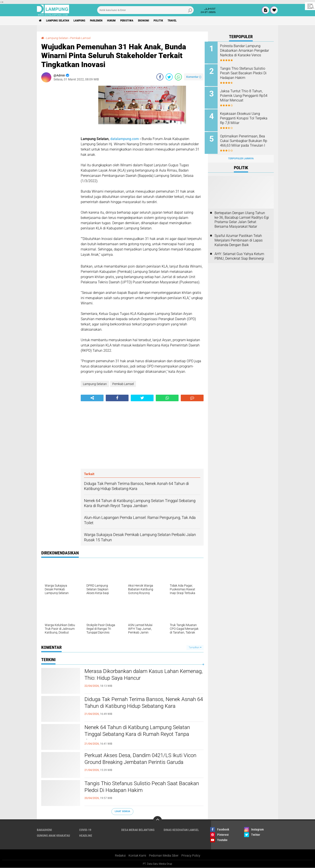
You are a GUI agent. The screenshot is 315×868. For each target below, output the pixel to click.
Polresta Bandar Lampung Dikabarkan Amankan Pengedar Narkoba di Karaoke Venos (246, 53)
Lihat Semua (122, 811)
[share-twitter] (169, 77)
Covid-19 (85, 830)
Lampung (84, 21)
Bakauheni (44, 830)
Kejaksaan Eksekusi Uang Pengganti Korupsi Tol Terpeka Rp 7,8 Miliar (243, 117)
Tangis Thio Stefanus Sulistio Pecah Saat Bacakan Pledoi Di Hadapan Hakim (135, 787)
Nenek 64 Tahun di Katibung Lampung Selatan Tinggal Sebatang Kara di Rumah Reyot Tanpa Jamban (141, 735)
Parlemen (102, 21)
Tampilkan (195, 647)
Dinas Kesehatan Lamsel (181, 830)
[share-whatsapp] (178, 77)
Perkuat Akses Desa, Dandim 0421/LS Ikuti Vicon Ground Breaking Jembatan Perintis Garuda (137, 763)
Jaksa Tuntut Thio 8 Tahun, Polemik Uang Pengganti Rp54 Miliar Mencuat (245, 95)
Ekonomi (155, 21)
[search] (145, 10)
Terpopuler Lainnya (241, 156)
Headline (86, 836)
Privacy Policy (191, 856)
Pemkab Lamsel (83, 38)
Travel (186, 21)
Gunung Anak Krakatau (53, 836)
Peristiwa (136, 21)
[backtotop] (157, 820)
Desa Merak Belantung (138, 830)
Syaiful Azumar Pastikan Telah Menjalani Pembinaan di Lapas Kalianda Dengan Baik (239, 238)
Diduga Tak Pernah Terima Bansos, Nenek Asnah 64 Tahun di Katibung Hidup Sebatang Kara (139, 707)
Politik (171, 21)
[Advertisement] (59, 151)
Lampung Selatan (60, 21)
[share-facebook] (160, 77)
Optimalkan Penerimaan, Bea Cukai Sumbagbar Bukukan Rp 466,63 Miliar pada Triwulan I (247, 139)
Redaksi (120, 856)
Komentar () (194, 77)
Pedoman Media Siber (164, 856)
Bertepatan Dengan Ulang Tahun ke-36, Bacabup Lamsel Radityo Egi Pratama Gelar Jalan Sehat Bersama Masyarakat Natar (242, 217)
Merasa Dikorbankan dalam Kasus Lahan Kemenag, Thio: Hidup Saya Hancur (135, 675)
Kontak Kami (137, 856)
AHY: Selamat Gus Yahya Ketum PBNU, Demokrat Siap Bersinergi (239, 254)
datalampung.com (125, 139)
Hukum (119, 21)
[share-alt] (92, 398)
